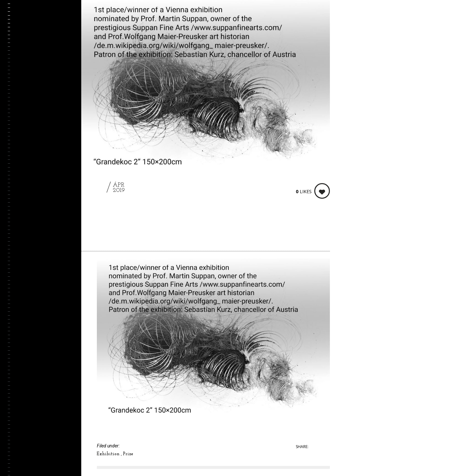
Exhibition (109, 454)
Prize (128, 454)
